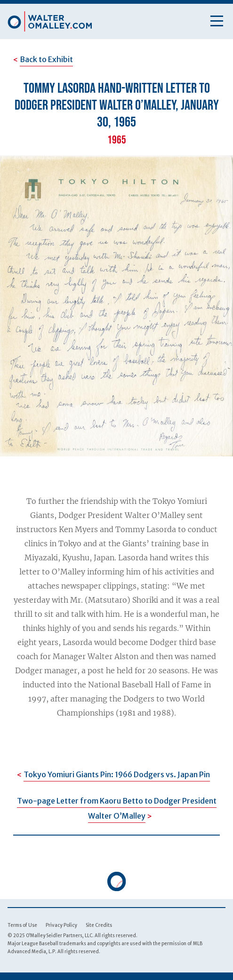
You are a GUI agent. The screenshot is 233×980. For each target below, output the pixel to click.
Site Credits (99, 925)
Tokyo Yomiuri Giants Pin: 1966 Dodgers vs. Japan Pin (117, 774)
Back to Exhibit (46, 59)
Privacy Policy (61, 925)
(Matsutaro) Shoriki (121, 600)
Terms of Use (22, 925)
